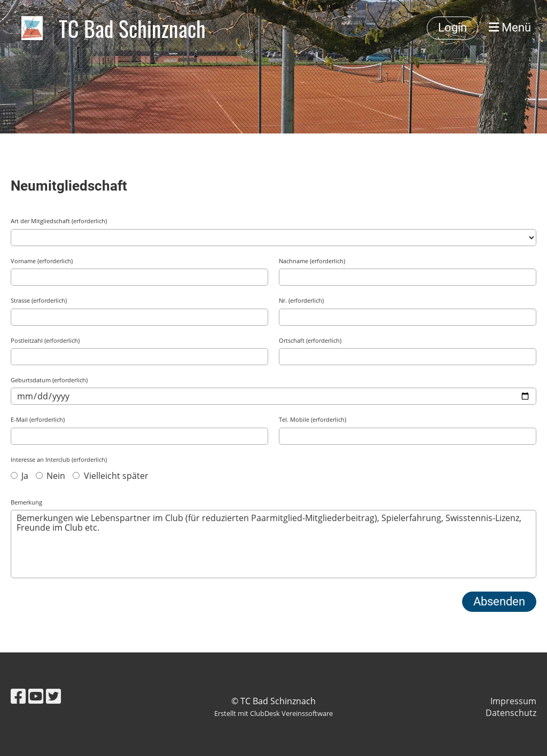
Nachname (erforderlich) (312, 261)
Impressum (513, 701)
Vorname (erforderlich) (42, 261)
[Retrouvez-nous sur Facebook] (18, 696)
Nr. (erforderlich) (301, 300)
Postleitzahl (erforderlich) (45, 340)
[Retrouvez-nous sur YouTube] (36, 696)
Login (452, 27)
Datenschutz (511, 713)
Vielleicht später (110, 476)
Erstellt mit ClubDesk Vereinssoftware (273, 713)
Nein (50, 476)
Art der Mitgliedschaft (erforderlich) (59, 221)
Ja (19, 476)
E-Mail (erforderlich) (38, 419)
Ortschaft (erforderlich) (310, 340)
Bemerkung (26, 502)
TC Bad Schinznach (132, 28)
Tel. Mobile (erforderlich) (312, 419)
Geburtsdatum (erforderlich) (49, 380)
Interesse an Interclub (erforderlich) (59, 459)
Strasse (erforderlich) (39, 300)
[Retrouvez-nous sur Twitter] (53, 696)
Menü (510, 27)
